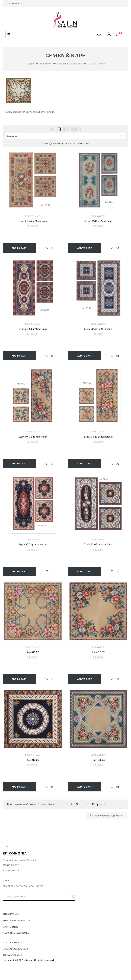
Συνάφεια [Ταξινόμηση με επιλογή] (65, 136)
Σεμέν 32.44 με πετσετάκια (33, 329)
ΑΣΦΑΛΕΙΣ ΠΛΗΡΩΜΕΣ (16, 933)
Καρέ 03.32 (98, 652)
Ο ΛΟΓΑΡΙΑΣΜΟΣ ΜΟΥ (15, 949)
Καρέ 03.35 (33, 760)
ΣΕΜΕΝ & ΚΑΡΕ (33, 216)
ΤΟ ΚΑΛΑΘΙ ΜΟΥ (12, 955)
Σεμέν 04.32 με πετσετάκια (33, 437)
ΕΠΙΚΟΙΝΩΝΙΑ (11, 914)
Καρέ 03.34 (98, 760)
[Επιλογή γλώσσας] (15, 3)
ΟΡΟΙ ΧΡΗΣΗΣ (11, 927)
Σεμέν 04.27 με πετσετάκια (98, 437)
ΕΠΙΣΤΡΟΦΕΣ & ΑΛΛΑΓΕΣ (17, 920)
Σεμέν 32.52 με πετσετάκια (33, 544)
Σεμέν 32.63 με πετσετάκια (98, 544)
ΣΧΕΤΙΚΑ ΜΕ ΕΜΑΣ (14, 942)
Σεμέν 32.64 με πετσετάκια (33, 221)
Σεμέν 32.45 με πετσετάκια (98, 329)
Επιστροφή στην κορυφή (106, 815)
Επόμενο (99, 804)
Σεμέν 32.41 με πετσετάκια (98, 221)
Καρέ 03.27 (33, 652)
